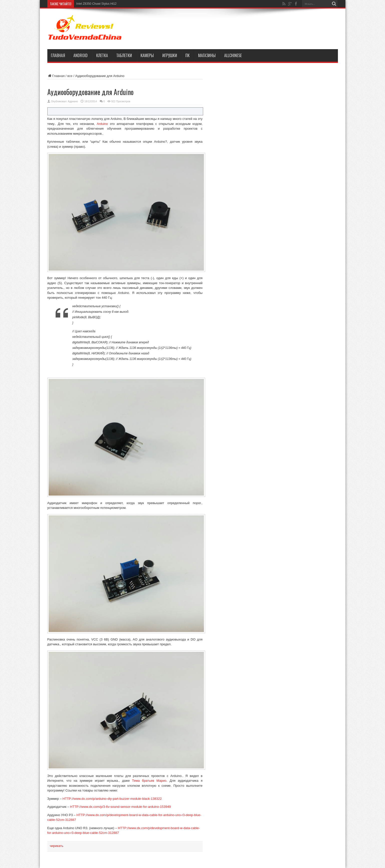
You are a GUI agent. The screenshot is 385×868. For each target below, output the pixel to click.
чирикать (57, 846)
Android (81, 55)
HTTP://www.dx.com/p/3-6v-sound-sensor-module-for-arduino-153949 (120, 807)
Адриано (73, 101)
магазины (207, 55)
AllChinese (233, 55)
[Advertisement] (245, 28)
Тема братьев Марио (149, 781)
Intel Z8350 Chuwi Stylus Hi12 (97, 4)
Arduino (102, 124)
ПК (187, 55)
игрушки (170, 55)
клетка (102, 55)
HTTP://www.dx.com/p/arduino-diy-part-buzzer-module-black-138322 (112, 799)
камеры (147, 55)
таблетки (124, 55)
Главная (58, 55)
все (70, 76)
